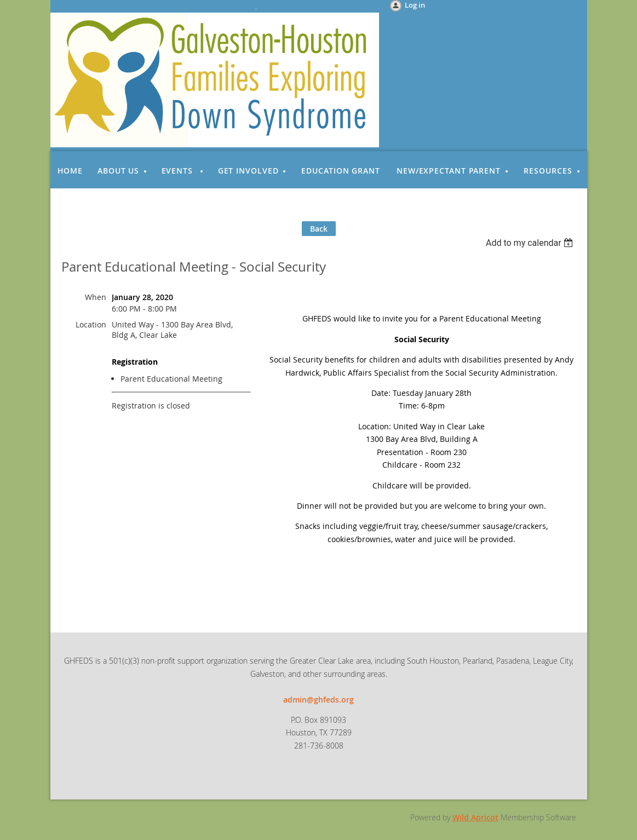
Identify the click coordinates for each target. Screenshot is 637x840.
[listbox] (531, 243)
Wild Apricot (475, 817)
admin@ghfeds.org (318, 700)
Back (319, 229)
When (96, 297)
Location (91, 324)
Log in (415, 5)
